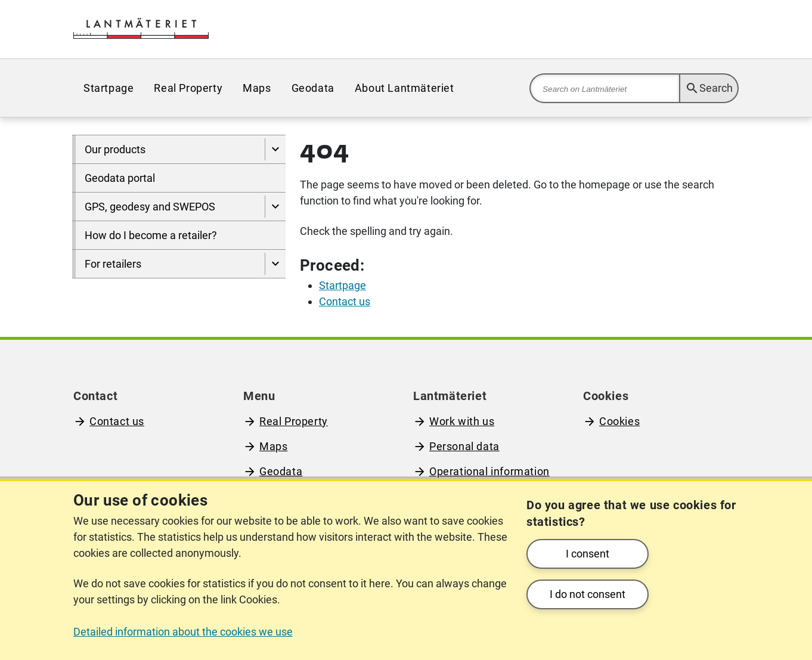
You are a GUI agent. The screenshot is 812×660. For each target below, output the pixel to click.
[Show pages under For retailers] (275, 264)
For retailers (113, 264)
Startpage (109, 88)
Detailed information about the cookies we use (183, 632)
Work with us (462, 421)
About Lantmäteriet (405, 88)
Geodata (313, 88)
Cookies (619, 421)
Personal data (464, 446)
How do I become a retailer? (151, 235)
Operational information (489, 471)
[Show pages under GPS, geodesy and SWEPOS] (275, 207)
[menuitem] (109, 88)
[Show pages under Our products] (275, 149)
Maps (257, 88)
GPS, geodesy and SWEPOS (150, 207)
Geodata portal (120, 178)
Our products (115, 149)
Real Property (188, 88)
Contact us (117, 421)
